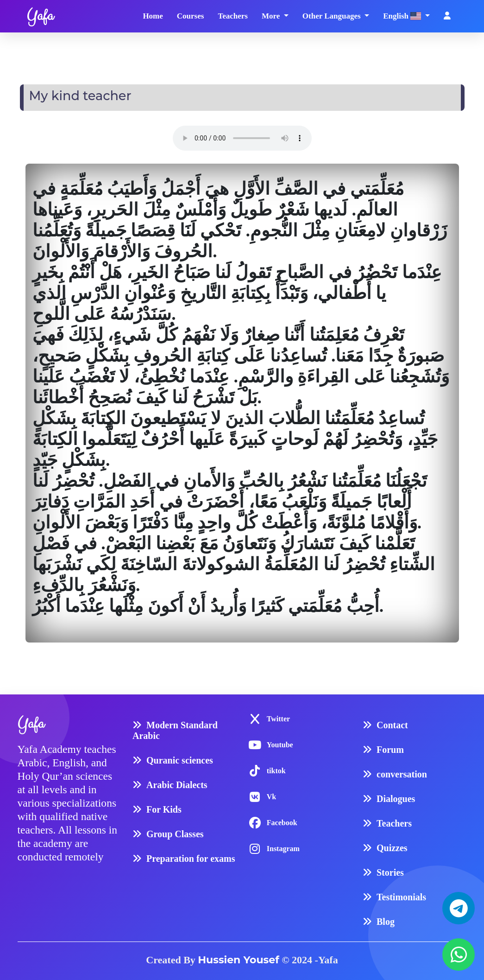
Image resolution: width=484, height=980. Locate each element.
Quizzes (392, 846)
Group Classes (175, 833)
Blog (386, 920)
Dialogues (396, 797)
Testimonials (401, 896)
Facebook (282, 821)
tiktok (276, 769)
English (403, 16)
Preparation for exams (191, 857)
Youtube (280, 743)
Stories (390, 871)
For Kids (164, 808)
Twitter (278, 717)
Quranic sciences (180, 759)
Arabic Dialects (177, 783)
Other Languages (333, 16)
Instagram (283, 847)
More (272, 16)
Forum (390, 748)
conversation (402, 773)
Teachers (233, 16)
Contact (392, 724)
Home (153, 16)
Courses (191, 16)
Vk (271, 795)
